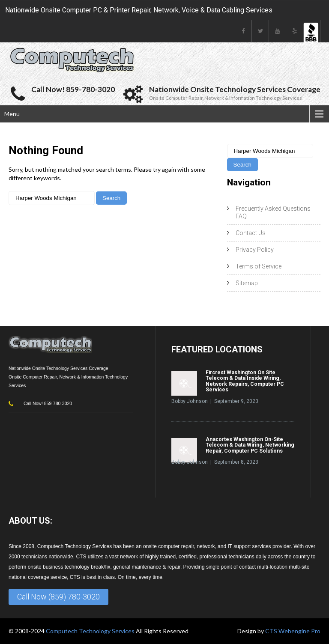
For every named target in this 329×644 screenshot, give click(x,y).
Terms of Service (259, 266)
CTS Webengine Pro (293, 631)
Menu (12, 114)
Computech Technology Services (91, 631)
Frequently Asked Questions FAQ (273, 212)
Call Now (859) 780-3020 (58, 597)
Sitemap (247, 283)
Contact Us (251, 233)
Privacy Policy (255, 250)
